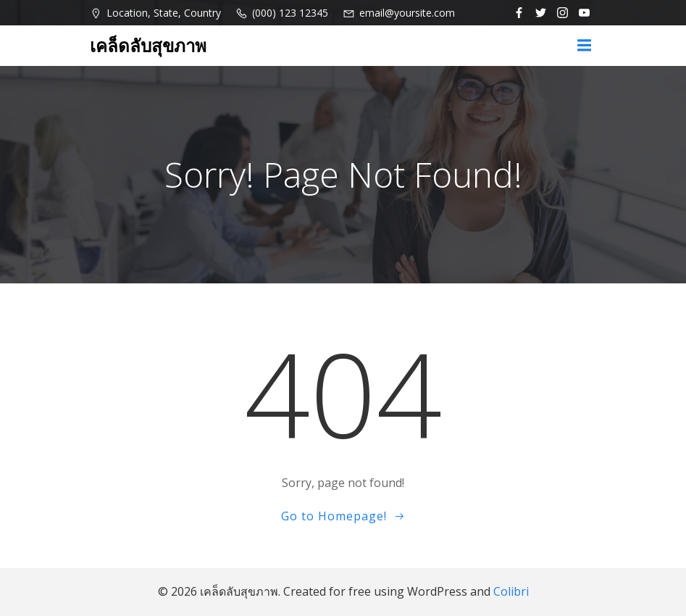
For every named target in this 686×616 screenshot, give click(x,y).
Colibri (511, 591)
